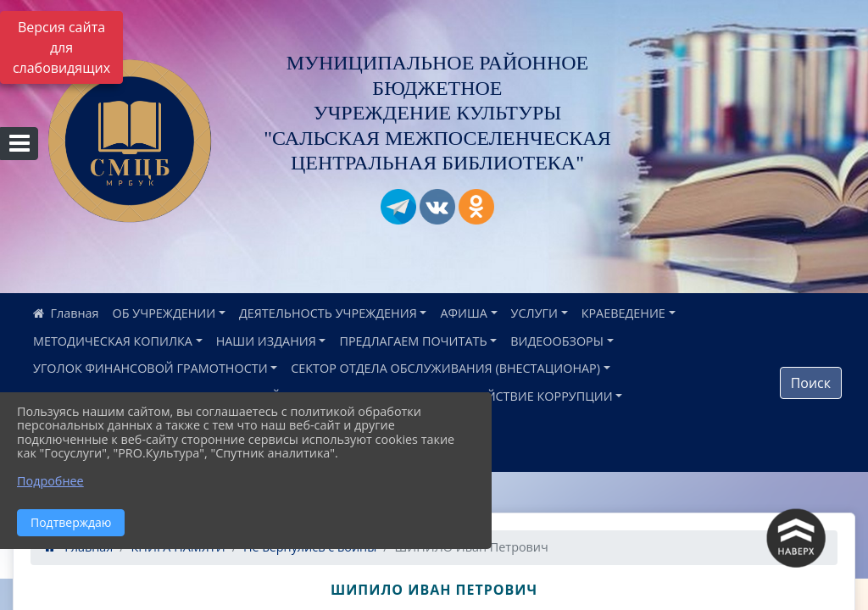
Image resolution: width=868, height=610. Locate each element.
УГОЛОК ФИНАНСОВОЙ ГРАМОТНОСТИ (150, 368)
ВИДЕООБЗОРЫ (557, 341)
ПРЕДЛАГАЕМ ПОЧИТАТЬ (413, 341)
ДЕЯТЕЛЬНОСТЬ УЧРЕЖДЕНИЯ (328, 313)
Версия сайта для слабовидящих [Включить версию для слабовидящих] (61, 47)
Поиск (811, 383)
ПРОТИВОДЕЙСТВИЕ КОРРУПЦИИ (512, 396)
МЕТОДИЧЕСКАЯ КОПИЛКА (113, 341)
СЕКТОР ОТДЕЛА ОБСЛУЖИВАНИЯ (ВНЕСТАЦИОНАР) (445, 368)
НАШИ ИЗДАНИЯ (266, 341)
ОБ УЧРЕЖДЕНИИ (164, 313)
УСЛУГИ (534, 313)
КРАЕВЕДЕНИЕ (623, 313)
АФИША (463, 313)
